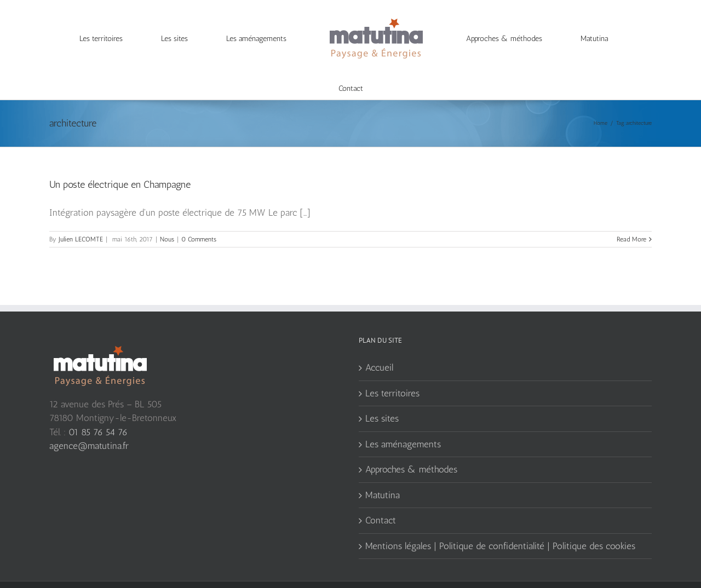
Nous (167, 217)
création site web (114, 574)
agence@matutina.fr (89, 424)
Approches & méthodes (411, 447)
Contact (381, 498)
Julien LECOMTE (81, 217)
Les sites (382, 396)
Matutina (383, 473)
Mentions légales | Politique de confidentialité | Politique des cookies (500, 524)
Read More (631, 217)
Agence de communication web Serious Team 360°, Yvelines (229, 574)
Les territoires (392, 371)
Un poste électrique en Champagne (120, 163)
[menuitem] (108, 39)
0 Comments (199, 217)
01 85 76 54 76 (98, 410)
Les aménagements (403, 422)
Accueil (379, 345)
